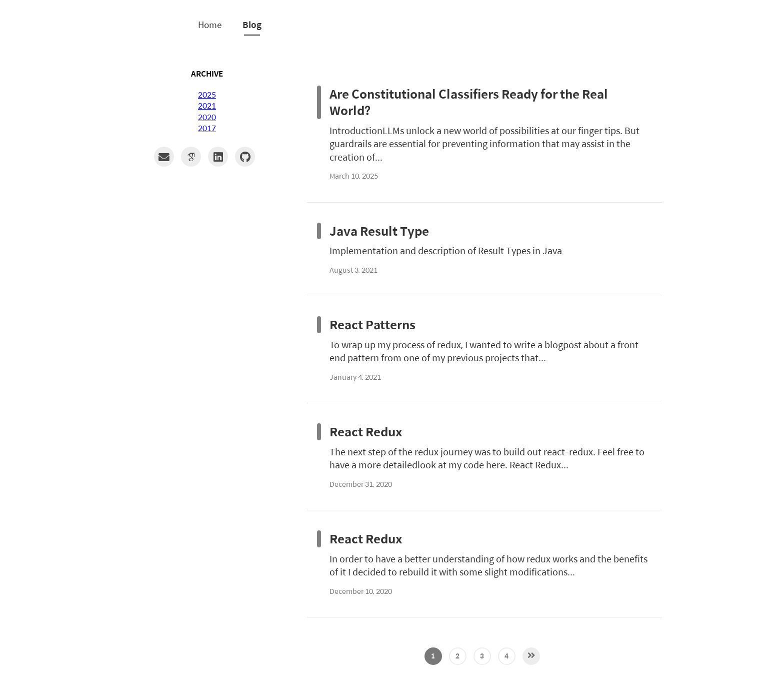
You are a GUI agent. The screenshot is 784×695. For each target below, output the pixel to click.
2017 (207, 128)
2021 (207, 105)
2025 (207, 94)
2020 (207, 117)
